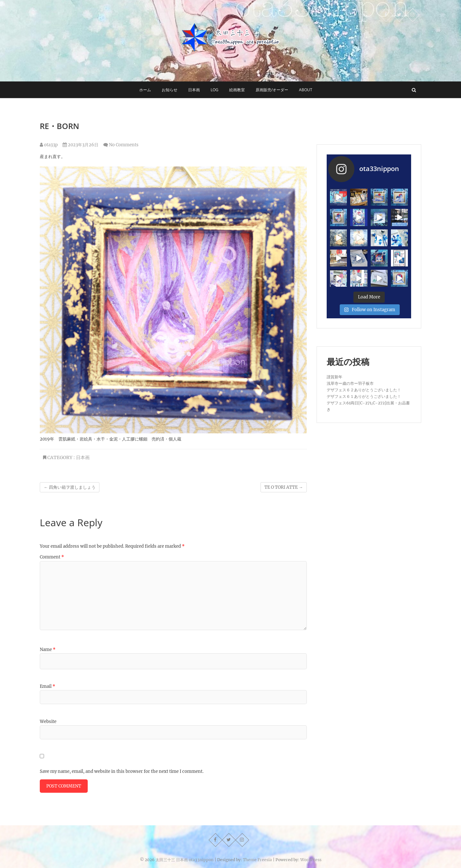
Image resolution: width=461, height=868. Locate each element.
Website (48, 722)
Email (47, 686)
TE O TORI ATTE (284, 487)
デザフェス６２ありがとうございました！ (364, 390)
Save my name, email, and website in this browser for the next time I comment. (122, 771)
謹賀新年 (335, 377)
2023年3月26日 (81, 145)
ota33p (49, 145)
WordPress (311, 860)
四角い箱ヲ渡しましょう (70, 487)
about (306, 90)
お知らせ (170, 90)
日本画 (194, 90)
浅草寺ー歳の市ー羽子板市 (350, 383)
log (215, 90)
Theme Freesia (257, 860)
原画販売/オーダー (272, 90)
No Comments (124, 145)
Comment (52, 557)
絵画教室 (237, 90)
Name (48, 650)
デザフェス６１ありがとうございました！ (364, 396)
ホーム (145, 90)
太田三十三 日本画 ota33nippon (185, 860)
